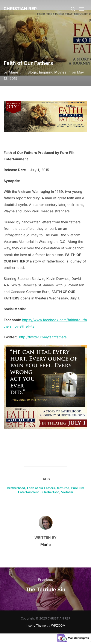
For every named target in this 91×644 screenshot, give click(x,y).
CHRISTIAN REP (20, 9)
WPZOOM (58, 625)
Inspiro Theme (36, 625)
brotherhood (16, 488)
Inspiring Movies (53, 72)
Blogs (32, 72)
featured (63, 488)
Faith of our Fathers (41, 488)
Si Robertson (50, 492)
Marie (13, 72)
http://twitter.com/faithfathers (43, 337)
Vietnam (67, 492)
